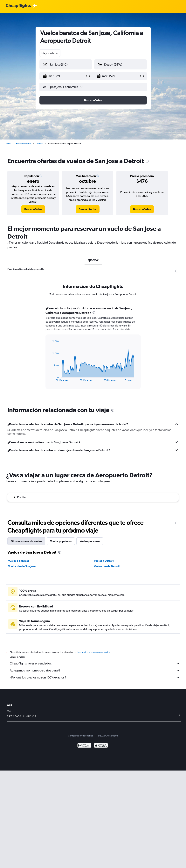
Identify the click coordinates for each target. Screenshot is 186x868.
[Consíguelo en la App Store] (101, 746)
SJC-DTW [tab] (93, 260)
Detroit (39, 144)
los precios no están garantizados (94, 652)
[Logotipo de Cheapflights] (18, 6)
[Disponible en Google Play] (84, 746)
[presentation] (147, 161)
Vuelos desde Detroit (107, 566)
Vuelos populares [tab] (61, 541)
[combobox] (50, 53)
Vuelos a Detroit (104, 561)
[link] (33, 209)
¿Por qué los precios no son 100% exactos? (95, 678)
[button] (64, 76)
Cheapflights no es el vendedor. (95, 664)
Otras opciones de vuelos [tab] (26, 541)
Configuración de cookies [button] (81, 736)
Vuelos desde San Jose (22, 566)
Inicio (9, 144)
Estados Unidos (24, 144)
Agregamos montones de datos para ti (95, 671)
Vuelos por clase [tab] (90, 541)
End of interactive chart (50, 378)
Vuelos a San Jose (19, 561)
